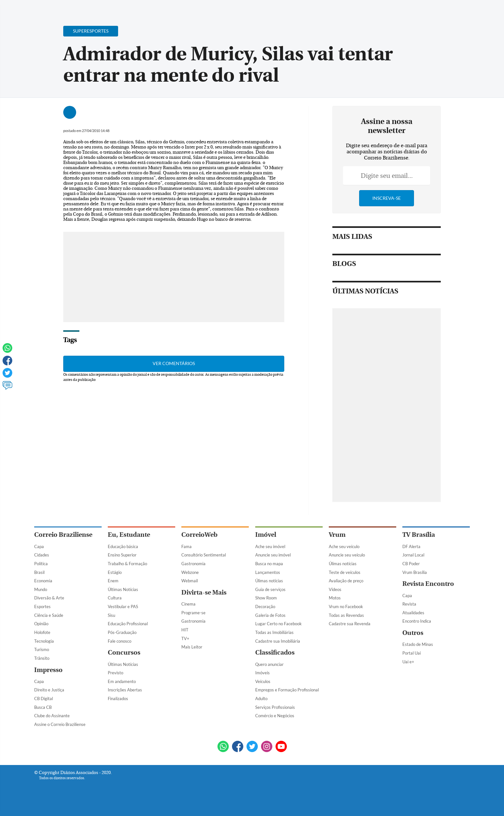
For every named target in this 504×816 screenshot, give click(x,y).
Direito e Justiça (49, 690)
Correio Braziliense (63, 535)
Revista (409, 604)
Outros (413, 633)
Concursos (124, 653)
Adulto (261, 699)
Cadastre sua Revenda (350, 624)
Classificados (275, 653)
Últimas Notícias (123, 589)
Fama (186, 546)
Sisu (111, 615)
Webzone (190, 572)
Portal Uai (412, 653)
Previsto (116, 673)
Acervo (189, 9)
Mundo (41, 589)
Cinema (188, 604)
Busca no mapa (269, 564)
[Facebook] (428, 11)
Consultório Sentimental (204, 555)
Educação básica (123, 546)
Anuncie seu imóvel (273, 555)
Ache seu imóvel (270, 546)
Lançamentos (268, 572)
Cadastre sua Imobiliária (278, 641)
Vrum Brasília (415, 572)
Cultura (115, 598)
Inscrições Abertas (125, 690)
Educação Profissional (128, 624)
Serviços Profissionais (275, 707)
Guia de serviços (270, 589)
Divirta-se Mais (204, 592)
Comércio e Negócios (275, 716)
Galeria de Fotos (270, 615)
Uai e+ (408, 662)
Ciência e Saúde (49, 615)
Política (41, 564)
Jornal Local (413, 555)
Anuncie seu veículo (347, 555)
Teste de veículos (345, 572)
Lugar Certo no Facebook (278, 624)
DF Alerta (411, 546)
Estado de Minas (418, 644)
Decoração (265, 607)
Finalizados (118, 699)
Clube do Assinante (52, 716)
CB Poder (411, 564)
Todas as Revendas (346, 615)
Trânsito (42, 658)
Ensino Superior (122, 555)
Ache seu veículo (344, 546)
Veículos (263, 681)
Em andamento (122, 681)
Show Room (266, 598)
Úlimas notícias (269, 581)
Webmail (190, 581)
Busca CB (43, 707)
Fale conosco (120, 641)
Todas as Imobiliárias (274, 632)
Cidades (42, 555)
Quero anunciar (269, 664)
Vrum (337, 535)
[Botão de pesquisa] (65, 8)
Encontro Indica (417, 621)
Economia (43, 581)
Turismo (42, 649)
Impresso (48, 670)
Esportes (42, 607)
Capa (39, 546)
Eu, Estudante (129, 535)
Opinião (41, 624)
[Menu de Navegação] (46, 8)
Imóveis (262, 673)
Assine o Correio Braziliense (60, 724)
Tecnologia (44, 641)
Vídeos (335, 589)
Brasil (39, 572)
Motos (335, 598)
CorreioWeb (199, 535)
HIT (185, 630)
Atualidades (413, 613)
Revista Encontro (428, 584)
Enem (113, 581)
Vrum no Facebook (346, 607)
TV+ (185, 638)
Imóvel (266, 535)
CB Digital (44, 699)
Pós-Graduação (122, 632)
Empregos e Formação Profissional (287, 690)
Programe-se (193, 613)
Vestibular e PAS (123, 607)
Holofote (42, 632)
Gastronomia (193, 564)
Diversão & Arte (49, 598)
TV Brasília (419, 535)
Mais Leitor (192, 647)
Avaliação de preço (346, 581)
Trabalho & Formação (127, 564)
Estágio (115, 572)
